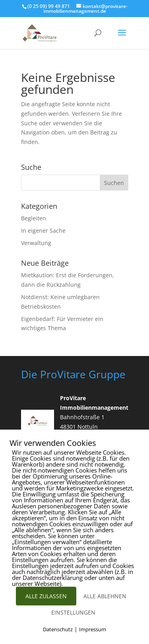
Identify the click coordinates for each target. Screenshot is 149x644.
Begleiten (34, 218)
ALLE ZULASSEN (46, 596)
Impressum (93, 629)
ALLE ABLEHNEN (105, 596)
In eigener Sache (43, 231)
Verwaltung (36, 243)
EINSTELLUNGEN (73, 612)
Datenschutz (58, 629)
